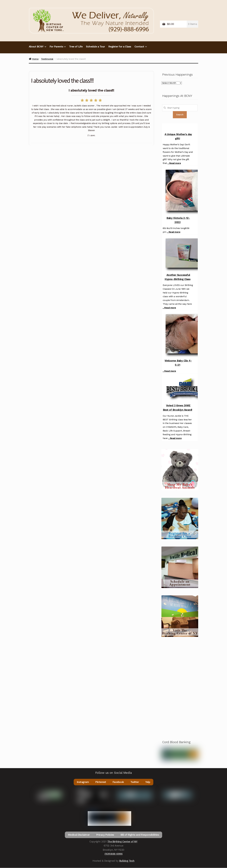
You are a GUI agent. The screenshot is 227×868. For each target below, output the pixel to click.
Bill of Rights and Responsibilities (140, 835)
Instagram (83, 782)
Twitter (135, 782)
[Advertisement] (180, 688)
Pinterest (101, 782)
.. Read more (174, 163)
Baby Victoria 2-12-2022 (178, 220)
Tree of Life (76, 47)
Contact (139, 47)
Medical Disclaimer (78, 835)
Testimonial (47, 59)
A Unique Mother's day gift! (178, 136)
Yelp (148, 782)
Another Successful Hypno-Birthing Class (177, 277)
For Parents (56, 47)
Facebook (118, 782)
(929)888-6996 (114, 854)
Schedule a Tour (95, 47)
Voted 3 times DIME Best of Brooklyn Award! (178, 407)
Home (35, 59)
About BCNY (36, 47)
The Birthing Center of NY (122, 842)
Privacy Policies (105, 835)
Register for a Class (120, 47)
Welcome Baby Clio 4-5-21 (178, 363)
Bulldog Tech (127, 861)
